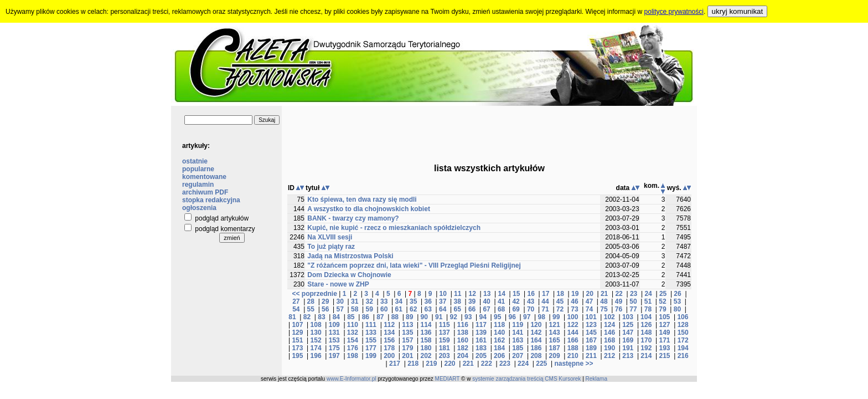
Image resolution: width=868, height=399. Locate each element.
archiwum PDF (205, 192)
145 (591, 332)
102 (609, 317)
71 (545, 309)
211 (591, 356)
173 (297, 348)
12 (472, 294)
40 (486, 301)
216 (683, 356)
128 (683, 325)
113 (407, 325)
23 (634, 294)
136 (426, 332)
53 (677, 301)
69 (516, 309)
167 (591, 340)
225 (541, 364)
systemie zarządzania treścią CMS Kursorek (526, 379)
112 (389, 325)
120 (536, 325)
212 (609, 356)
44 (545, 301)
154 (353, 340)
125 (628, 325)
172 (683, 340)
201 (407, 356)
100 (572, 317)
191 (628, 348)
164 (536, 340)
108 (316, 325)
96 (512, 317)
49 (619, 301)
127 (665, 325)
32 (370, 301)
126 (646, 325)
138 (463, 332)
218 (413, 364)
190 (609, 348)
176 (353, 348)
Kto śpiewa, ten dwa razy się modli (362, 199)
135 (407, 332)
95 (497, 317)
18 (560, 294)
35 (413, 301)
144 (573, 332)
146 (609, 332)
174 (316, 348)
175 (334, 348)
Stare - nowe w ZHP (338, 284)
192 (646, 348)
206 (499, 356)
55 (311, 309)
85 (351, 317)
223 (505, 364)
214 (646, 356)
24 (648, 294)
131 (334, 332)
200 (389, 356)
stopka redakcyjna (211, 200)
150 (683, 332)
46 (574, 301)
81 (292, 317)
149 (665, 332)
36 (428, 301)
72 (560, 309)
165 (555, 340)
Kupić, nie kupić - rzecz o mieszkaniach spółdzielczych (394, 228)
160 (463, 340)
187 (555, 348)
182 (463, 348)
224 (523, 364)
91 (439, 317)
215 (665, 356)
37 (443, 301)
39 (472, 301)
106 (683, 317)
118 (499, 325)
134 (389, 332)
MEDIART (448, 379)
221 (468, 364)
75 (604, 309)
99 (556, 317)
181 (445, 348)
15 (516, 294)
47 (589, 301)
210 (573, 356)
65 (457, 309)
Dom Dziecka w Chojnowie (349, 275)
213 (628, 356)
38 (457, 301)
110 (353, 325)
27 (296, 301)
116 (463, 325)
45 (560, 301)
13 (487, 294)
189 (591, 348)
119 (518, 325)
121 (555, 325)
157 (407, 340)
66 (472, 309)
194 (683, 348)
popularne (198, 169)
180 (426, 348)
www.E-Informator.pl (351, 379)
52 (662, 301)
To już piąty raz (331, 247)
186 (536, 348)
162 (499, 340)
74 (589, 309)
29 (325, 301)
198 (353, 356)
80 (677, 309)
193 (665, 348)
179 (407, 348)
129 (297, 332)
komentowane (204, 177)
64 (443, 309)
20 (589, 294)
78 (648, 309)
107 (297, 325)
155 (371, 340)
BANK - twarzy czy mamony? (353, 218)
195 (297, 356)
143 (555, 332)
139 (481, 332)
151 (297, 340)
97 (527, 317)
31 (355, 301)
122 (573, 325)
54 (296, 309)
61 (399, 309)
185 (518, 348)
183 (481, 348)
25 (663, 294)
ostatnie (195, 161)
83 (321, 317)
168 (609, 340)
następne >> (573, 364)
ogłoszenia (199, 208)
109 (334, 325)
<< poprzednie (314, 294)
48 (604, 301)
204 (463, 356)
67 (486, 309)
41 (501, 301)
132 (353, 332)
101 (591, 317)
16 (531, 294)
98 (541, 317)
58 (355, 309)
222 (487, 364)
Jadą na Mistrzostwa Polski (350, 256)
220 (449, 364)
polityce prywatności (674, 12)
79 (662, 309)
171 (665, 340)
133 (371, 332)
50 (633, 301)
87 (380, 317)
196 (316, 356)
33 (384, 301)
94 (483, 317)
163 (518, 340)
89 (409, 317)
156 (389, 340)
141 (518, 332)
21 (604, 294)
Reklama (596, 379)
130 (316, 332)
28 (311, 301)
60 (384, 309)
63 (428, 309)
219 (431, 364)
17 (546, 294)
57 (340, 309)
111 (371, 325)
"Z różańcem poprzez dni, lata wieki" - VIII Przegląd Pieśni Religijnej (414, 265)
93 (468, 317)
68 (501, 309)
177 (371, 348)
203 (445, 356)
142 (536, 332)
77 (633, 309)
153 (334, 340)
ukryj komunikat (738, 11)
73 (574, 309)
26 (677, 294)
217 (395, 364)
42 (516, 301)
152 (316, 340)
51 (648, 301)
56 (325, 309)
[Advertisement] (489, 131)
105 (664, 317)
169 (628, 340)
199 (371, 356)
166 (573, 340)
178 (389, 348)
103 (628, 317)
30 (340, 301)
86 (366, 317)
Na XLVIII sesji (330, 237)
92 (454, 317)
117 (481, 325)
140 (499, 332)
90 (424, 317)
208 (536, 356)
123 (591, 325)
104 (646, 317)
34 (399, 301)
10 (443, 294)
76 (619, 309)
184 (499, 348)
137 (445, 332)
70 (531, 309)
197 (334, 356)
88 (395, 317)
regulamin (198, 185)
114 (426, 325)
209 (555, 356)
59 (370, 309)
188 (573, 348)
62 (413, 309)
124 (609, 325)
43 (531, 301)
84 (336, 317)
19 (575, 294)
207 (518, 356)
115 (445, 325)
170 (646, 340)
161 (481, 340)
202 (426, 356)
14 (502, 294)
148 (646, 332)
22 (619, 294)
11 (458, 294)
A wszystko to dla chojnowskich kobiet (369, 209)
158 (426, 340)
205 (481, 356)
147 (628, 332)
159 (445, 340)
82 (307, 317)
